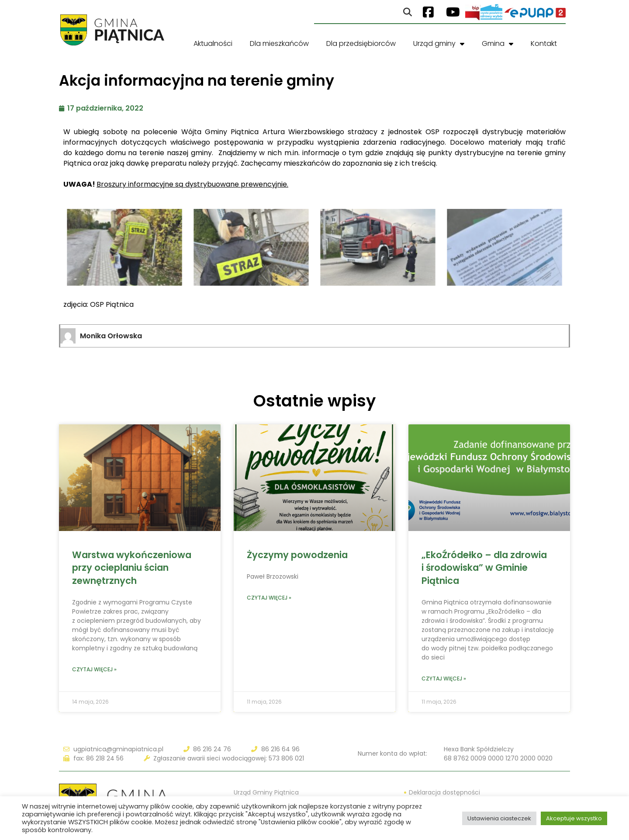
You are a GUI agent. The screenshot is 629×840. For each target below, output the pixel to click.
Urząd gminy (439, 44)
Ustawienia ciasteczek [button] (499, 818)
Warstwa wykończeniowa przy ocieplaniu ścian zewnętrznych (132, 568)
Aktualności (213, 43)
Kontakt (544, 43)
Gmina (498, 44)
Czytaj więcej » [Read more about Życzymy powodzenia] (269, 598)
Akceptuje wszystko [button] (574, 818)
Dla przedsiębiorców (361, 43)
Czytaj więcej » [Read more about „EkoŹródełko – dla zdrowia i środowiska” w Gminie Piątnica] (444, 679)
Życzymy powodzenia (297, 555)
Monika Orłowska (111, 336)
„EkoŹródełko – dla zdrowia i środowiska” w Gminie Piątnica (484, 568)
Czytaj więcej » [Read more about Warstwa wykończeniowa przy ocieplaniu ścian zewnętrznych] (94, 669)
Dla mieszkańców (279, 43)
